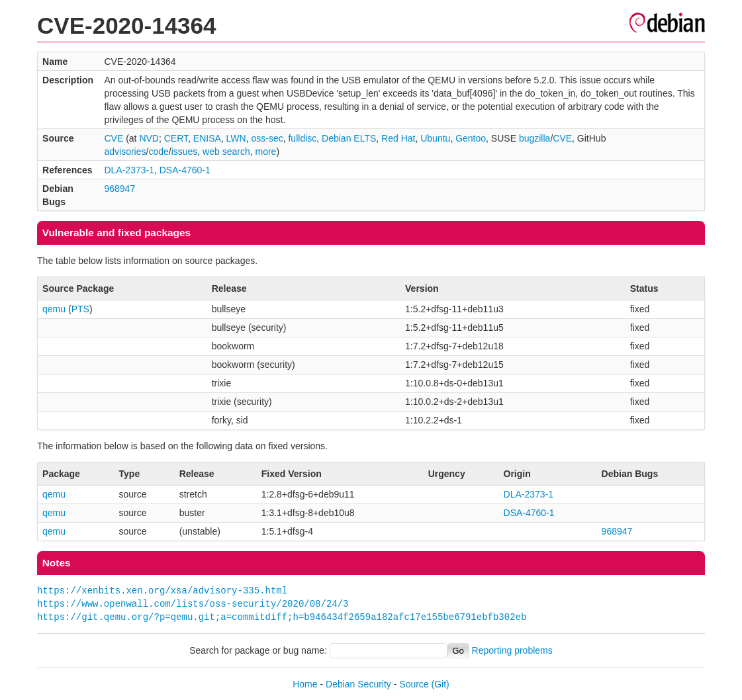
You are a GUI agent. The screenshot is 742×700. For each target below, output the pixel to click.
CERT (176, 138)
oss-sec (267, 138)
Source (414, 684)
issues (185, 152)
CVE (114, 138)
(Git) (441, 684)
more (265, 152)
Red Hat (398, 138)
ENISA (207, 138)
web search (226, 152)
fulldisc (302, 138)
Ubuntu (435, 138)
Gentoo (471, 138)
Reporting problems (512, 650)
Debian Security (358, 684)
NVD (149, 138)
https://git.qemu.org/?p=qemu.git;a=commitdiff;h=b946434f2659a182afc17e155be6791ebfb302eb (282, 617)
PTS (80, 309)
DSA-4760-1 (185, 170)
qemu (54, 309)
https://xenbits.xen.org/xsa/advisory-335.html (162, 591)
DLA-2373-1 (129, 170)
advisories (125, 152)
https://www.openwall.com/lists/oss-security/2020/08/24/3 (193, 604)
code (158, 152)
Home (305, 684)
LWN (236, 138)
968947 (119, 189)
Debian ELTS (349, 138)
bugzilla (534, 138)
